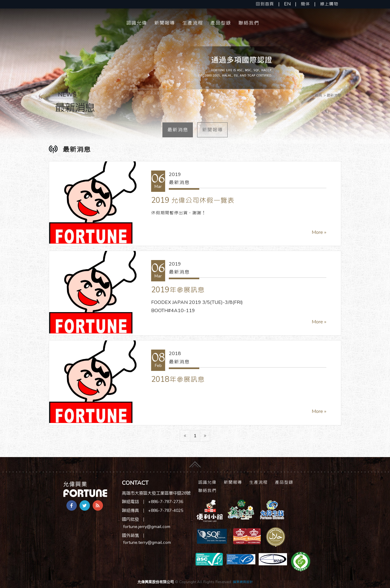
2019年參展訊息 (178, 290)
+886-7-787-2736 (166, 502)
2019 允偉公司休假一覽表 (193, 200)
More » (319, 232)
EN (287, 4)
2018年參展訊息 (178, 379)
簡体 (305, 4)
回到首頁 (265, 4)
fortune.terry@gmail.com (147, 542)
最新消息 (178, 130)
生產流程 (193, 23)
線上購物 (329, 4)
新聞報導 (165, 23)
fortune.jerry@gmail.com (147, 527)
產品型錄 (221, 23)
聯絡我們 (249, 23)
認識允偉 (136, 23)
